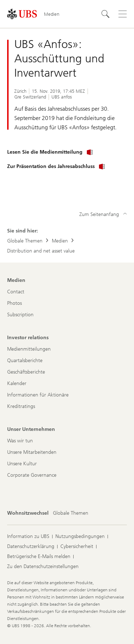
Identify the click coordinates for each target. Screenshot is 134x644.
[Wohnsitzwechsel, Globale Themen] (71, 513)
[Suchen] (105, 14)
